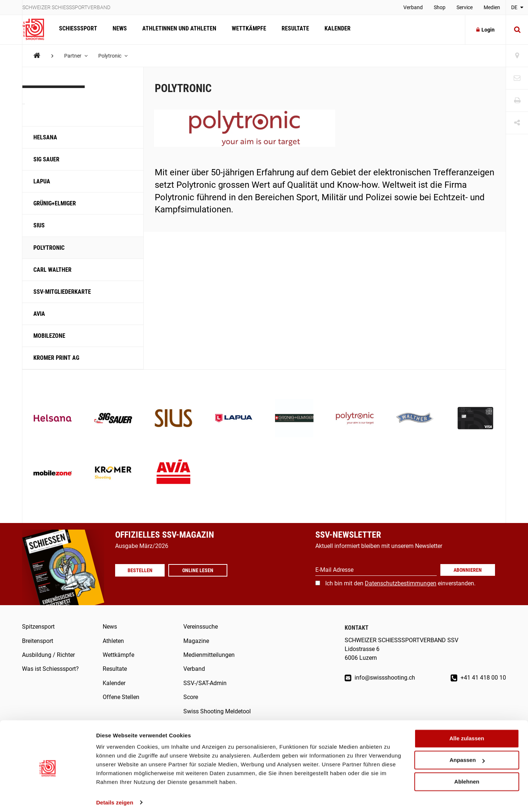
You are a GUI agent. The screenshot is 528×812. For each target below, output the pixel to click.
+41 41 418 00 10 (478, 678)
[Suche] (517, 30)
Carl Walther (52, 270)
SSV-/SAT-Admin (205, 683)
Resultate (292, 30)
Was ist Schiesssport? (50, 669)
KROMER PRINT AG (56, 358)
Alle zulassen (467, 734)
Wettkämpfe (246, 30)
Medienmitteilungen (209, 655)
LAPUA (42, 181)
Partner (76, 56)
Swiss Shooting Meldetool (217, 711)
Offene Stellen (121, 697)
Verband (413, 7)
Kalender (333, 30)
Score (191, 697)
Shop (440, 7)
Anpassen (467, 755)
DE (517, 7)
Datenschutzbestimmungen (401, 583)
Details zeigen (115, 798)
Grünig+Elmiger (55, 203)
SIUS (39, 225)
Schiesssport (78, 30)
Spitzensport (38, 627)
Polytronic (114, 56)
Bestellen (141, 570)
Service (465, 7)
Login (485, 30)
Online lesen (200, 570)
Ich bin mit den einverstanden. (400, 583)
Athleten (113, 641)
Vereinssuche (201, 627)
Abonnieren (468, 570)
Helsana (45, 137)
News (119, 30)
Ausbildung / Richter (48, 655)
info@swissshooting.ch (380, 678)
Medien (492, 7)
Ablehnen (467, 777)
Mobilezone (49, 336)
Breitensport (38, 641)
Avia (39, 314)
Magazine (196, 641)
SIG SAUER (46, 159)
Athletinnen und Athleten (177, 30)
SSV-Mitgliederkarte (62, 292)
